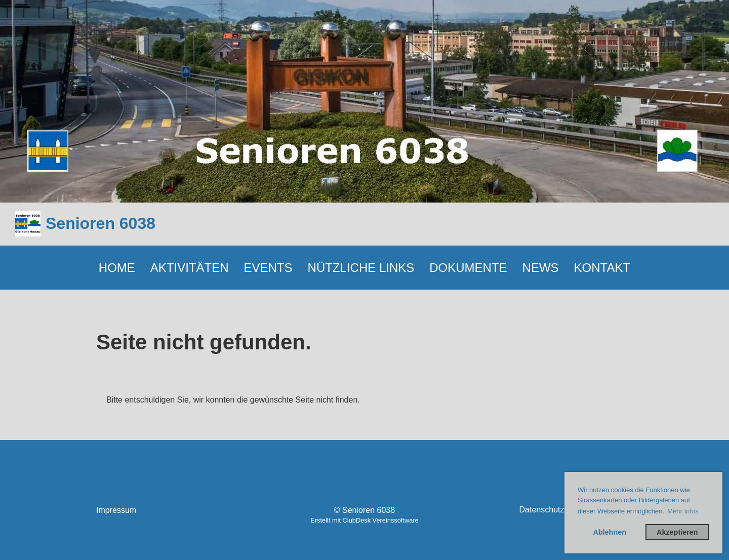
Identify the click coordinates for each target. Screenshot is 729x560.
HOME (117, 268)
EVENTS (268, 268)
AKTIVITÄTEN (190, 268)
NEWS (541, 268)
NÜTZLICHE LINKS (361, 268)
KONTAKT (602, 268)
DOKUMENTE (468, 268)
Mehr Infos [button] (683, 511)
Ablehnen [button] (610, 532)
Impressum (116, 510)
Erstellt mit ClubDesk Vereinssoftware (364, 520)
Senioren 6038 (100, 223)
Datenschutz (542, 510)
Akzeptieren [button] (677, 532)
